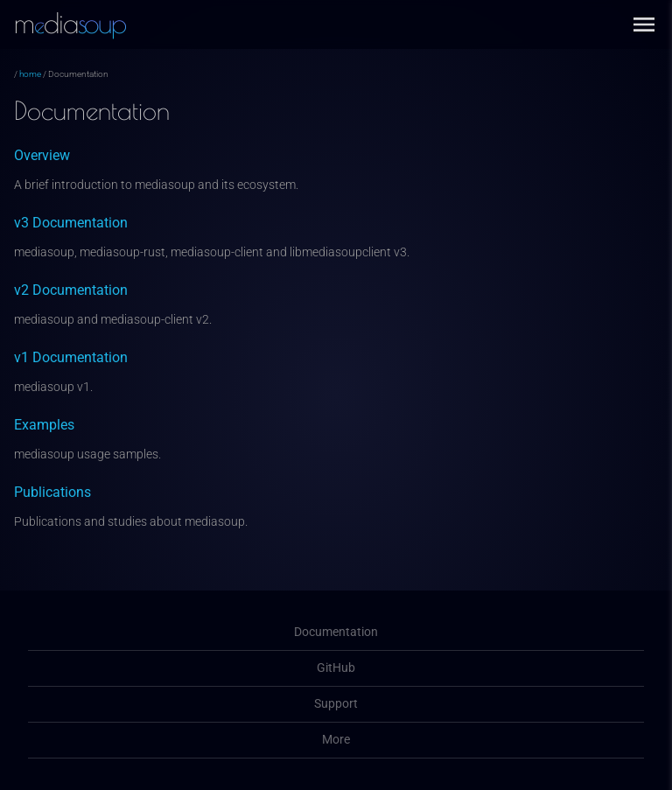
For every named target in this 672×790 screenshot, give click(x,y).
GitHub (336, 668)
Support (336, 704)
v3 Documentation (71, 223)
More (336, 740)
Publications (52, 492)
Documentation (336, 632)
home (30, 74)
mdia (70, 23)
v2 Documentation (71, 290)
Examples (44, 425)
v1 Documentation (71, 357)
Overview (42, 155)
